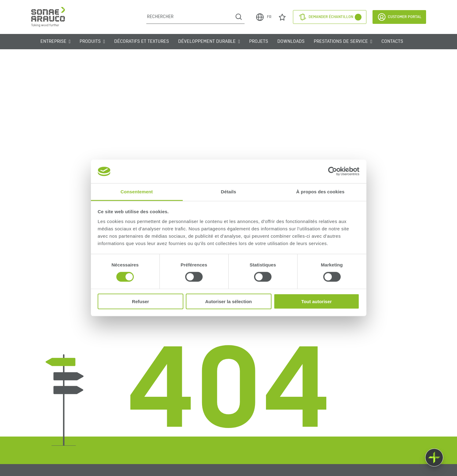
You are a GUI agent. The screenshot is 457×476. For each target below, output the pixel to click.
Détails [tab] (229, 192)
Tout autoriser (317, 301)
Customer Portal (399, 17)
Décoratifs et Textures (142, 42)
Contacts (392, 42)
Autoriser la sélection (228, 301)
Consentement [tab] (137, 192)
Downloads (291, 42)
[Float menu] (434, 457)
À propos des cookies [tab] (320, 192)
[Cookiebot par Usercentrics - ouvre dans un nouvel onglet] (333, 171)
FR (263, 17)
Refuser (140, 301)
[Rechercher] (190, 17)
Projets (259, 42)
